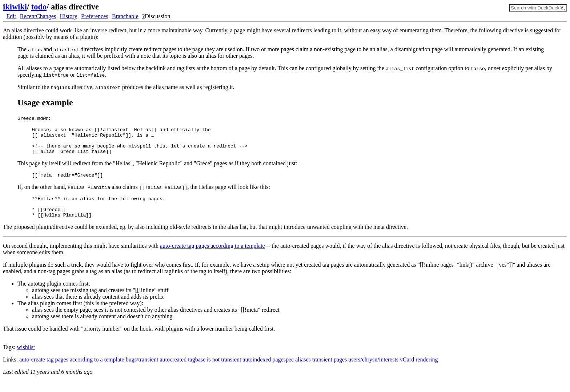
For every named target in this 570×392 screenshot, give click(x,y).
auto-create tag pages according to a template (212, 257)
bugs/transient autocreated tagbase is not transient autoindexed (198, 370)
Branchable (125, 16)
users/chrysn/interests (373, 370)
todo (39, 7)
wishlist (26, 358)
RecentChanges (38, 16)
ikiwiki (15, 7)
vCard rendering (419, 370)
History (69, 16)
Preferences (95, 16)
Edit (11, 16)
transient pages (330, 370)
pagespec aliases (292, 370)
